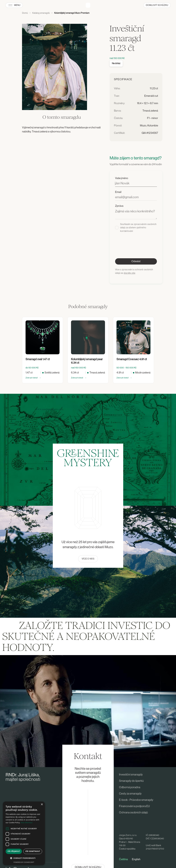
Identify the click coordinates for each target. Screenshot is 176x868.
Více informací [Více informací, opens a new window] (27, 823)
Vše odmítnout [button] (33, 851)
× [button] (42, 805)
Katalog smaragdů (41, 13)
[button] (24, 858)
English (136, 859)
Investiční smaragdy (131, 775)
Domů (25, 13)
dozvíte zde (130, 273)
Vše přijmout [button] (14, 851)
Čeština (123, 859)
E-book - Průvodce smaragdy (136, 800)
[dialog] (24, 833)
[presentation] (136, 242)
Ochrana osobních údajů (133, 813)
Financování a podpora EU (134, 806)
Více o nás (88, 559)
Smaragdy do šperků (131, 781)
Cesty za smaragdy (130, 794)
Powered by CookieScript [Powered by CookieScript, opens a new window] (24, 862)
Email (118, 192)
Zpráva (119, 206)
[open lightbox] (55, 67)
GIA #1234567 (150, 133)
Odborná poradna (130, 787)
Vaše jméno (122, 178)
